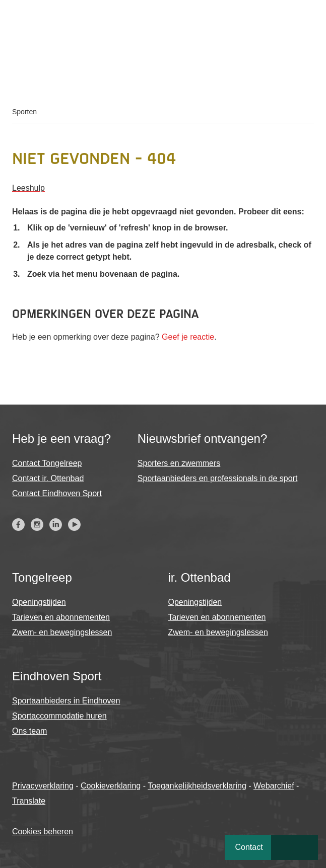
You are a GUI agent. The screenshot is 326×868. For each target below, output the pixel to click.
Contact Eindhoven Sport (57, 493)
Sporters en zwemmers (179, 463)
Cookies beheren (43, 832)
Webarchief (274, 786)
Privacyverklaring (43, 786)
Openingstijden (39, 602)
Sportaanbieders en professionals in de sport (218, 478)
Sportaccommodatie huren (59, 716)
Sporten (24, 112)
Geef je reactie (188, 337)
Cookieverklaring (111, 786)
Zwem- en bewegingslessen (62, 632)
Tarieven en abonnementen (61, 617)
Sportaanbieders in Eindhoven (66, 701)
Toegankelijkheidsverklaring (197, 786)
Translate (29, 801)
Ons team (29, 731)
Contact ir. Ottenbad (48, 478)
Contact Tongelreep (47, 463)
